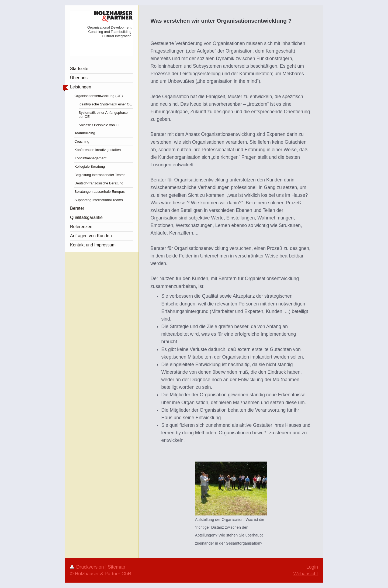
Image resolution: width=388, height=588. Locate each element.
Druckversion (88, 567)
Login (312, 567)
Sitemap (117, 567)
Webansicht (306, 574)
